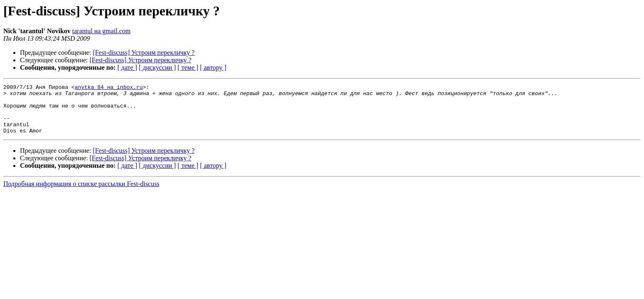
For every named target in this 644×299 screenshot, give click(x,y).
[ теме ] (188, 67)
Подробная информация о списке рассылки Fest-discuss (81, 194)
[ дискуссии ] (157, 67)
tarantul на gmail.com (102, 31)
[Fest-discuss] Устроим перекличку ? (144, 53)
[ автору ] (213, 67)
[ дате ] (127, 67)
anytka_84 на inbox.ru (109, 88)
